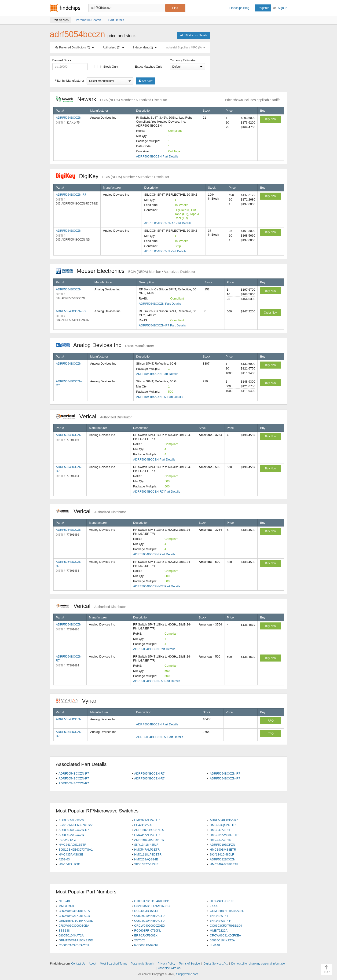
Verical (94, 416)
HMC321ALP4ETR (147, 820)
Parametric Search (142, 964)
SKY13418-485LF (146, 845)
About (92, 964)
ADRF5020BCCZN (71, 835)
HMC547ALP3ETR (147, 850)
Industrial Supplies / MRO (186, 48)
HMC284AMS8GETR (224, 835)
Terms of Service (189, 964)
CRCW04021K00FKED (74, 916)
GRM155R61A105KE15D (76, 940)
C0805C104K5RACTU (149, 916)
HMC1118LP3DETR (148, 854)
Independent (146, 48)
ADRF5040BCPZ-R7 (224, 820)
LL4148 (215, 945)
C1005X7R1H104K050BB (152, 901)
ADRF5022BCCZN (222, 859)
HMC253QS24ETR (223, 825)
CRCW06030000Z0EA (74, 926)
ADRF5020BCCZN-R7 (149, 830)
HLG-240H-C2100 (222, 901)
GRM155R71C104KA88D (76, 921)
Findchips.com (65, 8)
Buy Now (271, 119)
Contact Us (78, 964)
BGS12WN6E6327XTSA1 (76, 825)
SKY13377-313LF (146, 864)
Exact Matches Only (146, 67)
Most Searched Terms (114, 964)
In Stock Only (106, 67)
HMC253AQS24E (146, 859)
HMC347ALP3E (220, 830)
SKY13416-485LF (222, 854)
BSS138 (64, 931)
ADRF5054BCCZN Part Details (157, 156)
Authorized (114, 48)
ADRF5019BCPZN (222, 845)
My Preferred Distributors (75, 48)
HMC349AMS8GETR (224, 864)
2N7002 (139, 940)
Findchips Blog (239, 8)
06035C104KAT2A (222, 940)
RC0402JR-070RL (147, 911)
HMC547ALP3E (69, 864)
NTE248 (64, 901)
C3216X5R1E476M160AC (152, 906)
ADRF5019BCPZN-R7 (149, 840)
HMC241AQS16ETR (72, 845)
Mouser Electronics (126, 271)
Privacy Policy (167, 964)
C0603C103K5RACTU (74, 945)
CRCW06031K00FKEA (225, 935)
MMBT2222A (219, 931)
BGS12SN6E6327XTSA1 (76, 850)
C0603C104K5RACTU (149, 921)
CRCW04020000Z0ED (150, 926)
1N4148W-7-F (219, 916)
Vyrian (79, 701)
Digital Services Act (216, 964)
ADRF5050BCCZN (71, 820)
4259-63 (64, 859)
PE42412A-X (143, 825)
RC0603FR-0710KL (147, 931)
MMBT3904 (66, 906)
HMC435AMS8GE (71, 854)
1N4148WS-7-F (220, 921)
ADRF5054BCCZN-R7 (71, 195)
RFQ (271, 721)
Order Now (271, 313)
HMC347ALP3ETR (147, 835)
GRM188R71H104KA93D (227, 911)
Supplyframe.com (187, 974)
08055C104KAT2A (71, 935)
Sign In (282, 8)
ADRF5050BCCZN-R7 (74, 830)
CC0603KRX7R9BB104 (226, 926)
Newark (111, 99)
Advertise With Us (169, 968)
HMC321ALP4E (220, 840)
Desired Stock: (70, 64)
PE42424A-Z (67, 840)
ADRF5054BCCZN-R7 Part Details (168, 223)
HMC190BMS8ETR (223, 850)
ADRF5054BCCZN (69, 118)
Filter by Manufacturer (70, 81)
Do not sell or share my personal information (259, 964)
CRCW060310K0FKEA (74, 911)
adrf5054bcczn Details (194, 35)
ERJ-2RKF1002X (146, 935)
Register (263, 8)
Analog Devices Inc (105, 345)
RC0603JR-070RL (147, 945)
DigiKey (112, 176)
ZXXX (214, 906)
